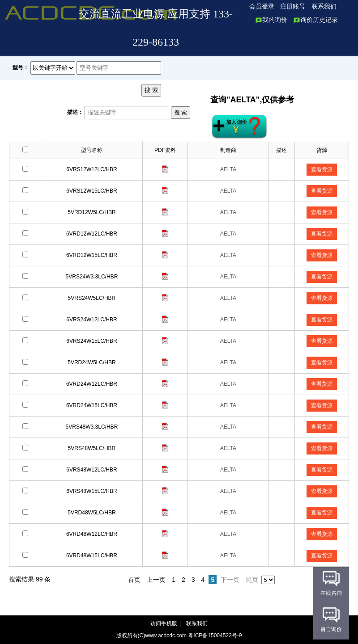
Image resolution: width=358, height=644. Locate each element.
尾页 (252, 580)
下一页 (230, 580)
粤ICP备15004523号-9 (215, 636)
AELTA (228, 169)
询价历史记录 (315, 20)
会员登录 (262, 6)
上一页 (156, 580)
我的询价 (271, 20)
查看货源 (322, 169)
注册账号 (293, 6)
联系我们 (324, 6)
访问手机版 (164, 623)
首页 (134, 580)
